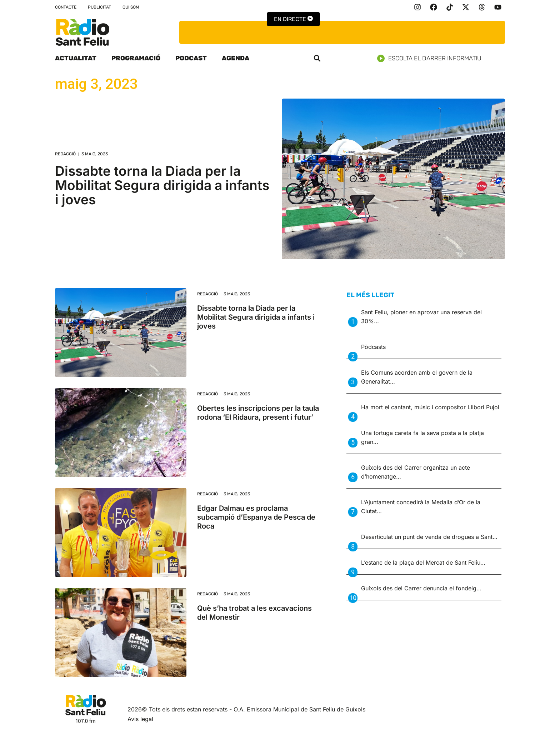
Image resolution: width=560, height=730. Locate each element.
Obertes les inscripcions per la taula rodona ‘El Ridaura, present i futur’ (258, 413)
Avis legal (140, 719)
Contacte (66, 7)
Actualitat (76, 58)
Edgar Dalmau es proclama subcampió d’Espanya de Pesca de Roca (256, 517)
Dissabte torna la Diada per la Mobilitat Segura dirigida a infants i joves (162, 185)
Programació (136, 58)
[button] (317, 58)
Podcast (191, 58)
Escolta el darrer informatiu (432, 58)
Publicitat (99, 7)
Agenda (236, 58)
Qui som (131, 7)
